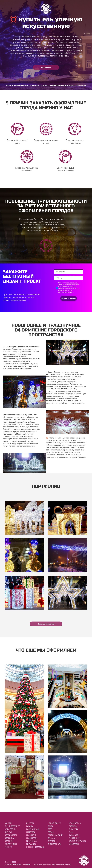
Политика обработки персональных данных (52, 864)
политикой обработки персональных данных (68, 289)
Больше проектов (46, 624)
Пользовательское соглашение (17, 864)
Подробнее (46, 67)
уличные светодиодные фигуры (59, 386)
